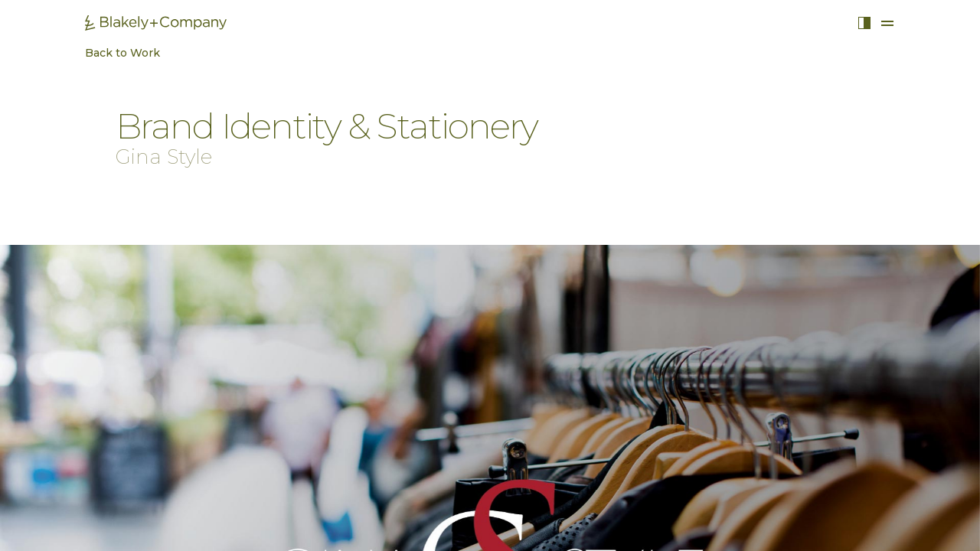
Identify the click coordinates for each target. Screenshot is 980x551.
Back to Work (115, 53)
